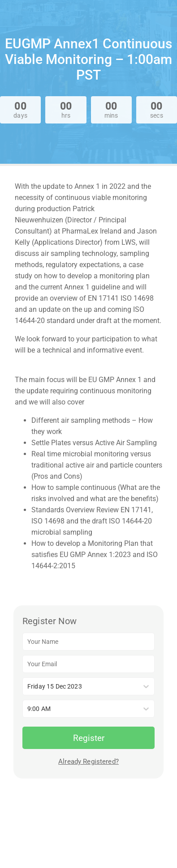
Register (89, 738)
